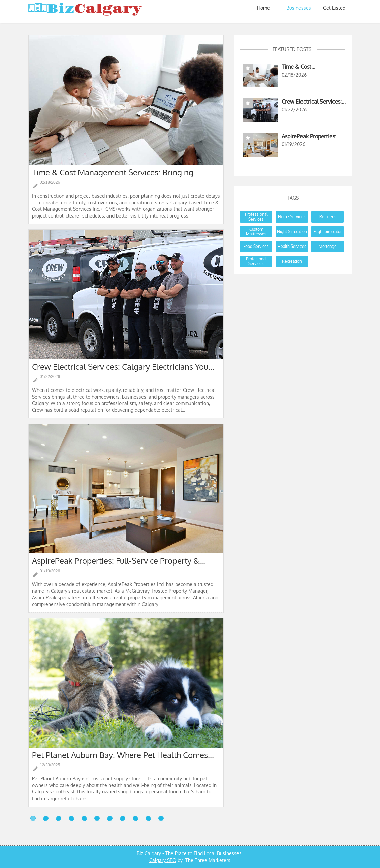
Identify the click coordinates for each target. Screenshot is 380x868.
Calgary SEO (163, 860)
